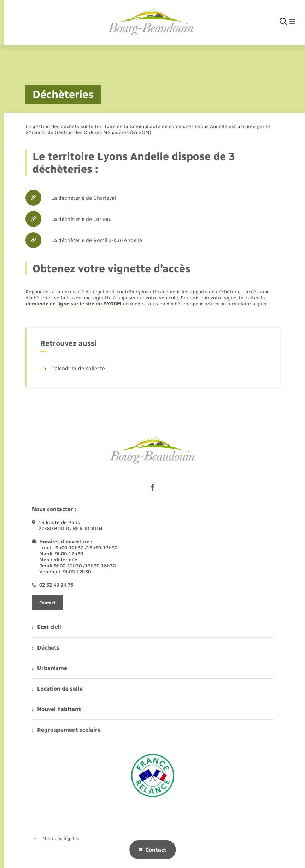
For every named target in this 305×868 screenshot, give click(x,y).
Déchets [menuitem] (46, 648)
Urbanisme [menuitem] (49, 668)
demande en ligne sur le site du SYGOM (74, 304)
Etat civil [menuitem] (46, 627)
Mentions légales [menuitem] (61, 838)
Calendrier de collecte (73, 369)
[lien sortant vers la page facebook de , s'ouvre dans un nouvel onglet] (153, 487)
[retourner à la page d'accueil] (151, 22)
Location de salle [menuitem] (57, 689)
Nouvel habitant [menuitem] (56, 709)
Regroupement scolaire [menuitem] (66, 730)
